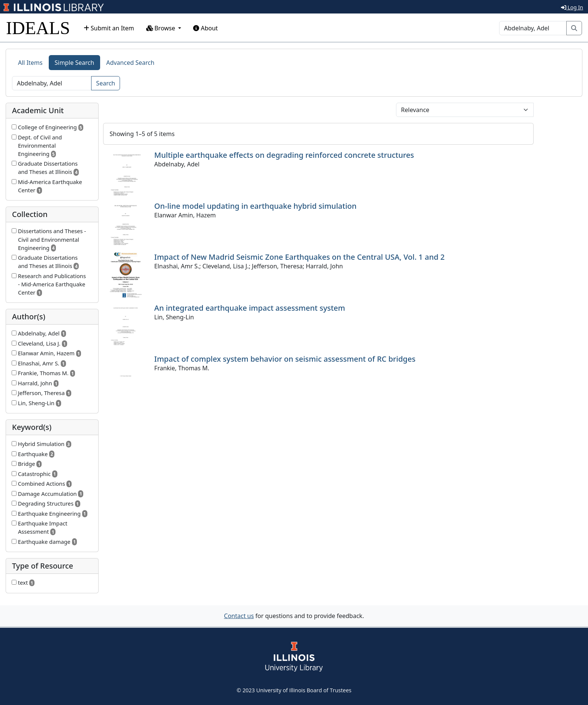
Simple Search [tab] (75, 63)
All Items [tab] (30, 63)
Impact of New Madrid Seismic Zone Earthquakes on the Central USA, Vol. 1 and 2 (299, 257)
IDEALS (38, 28)
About (205, 28)
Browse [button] (162, 28)
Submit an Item (109, 28)
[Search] (533, 28)
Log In (572, 7)
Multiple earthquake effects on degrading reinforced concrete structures (284, 155)
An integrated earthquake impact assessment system (250, 308)
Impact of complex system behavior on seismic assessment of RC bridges (285, 359)
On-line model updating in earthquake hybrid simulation (255, 206)
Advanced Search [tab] (130, 63)
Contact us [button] (239, 616)
